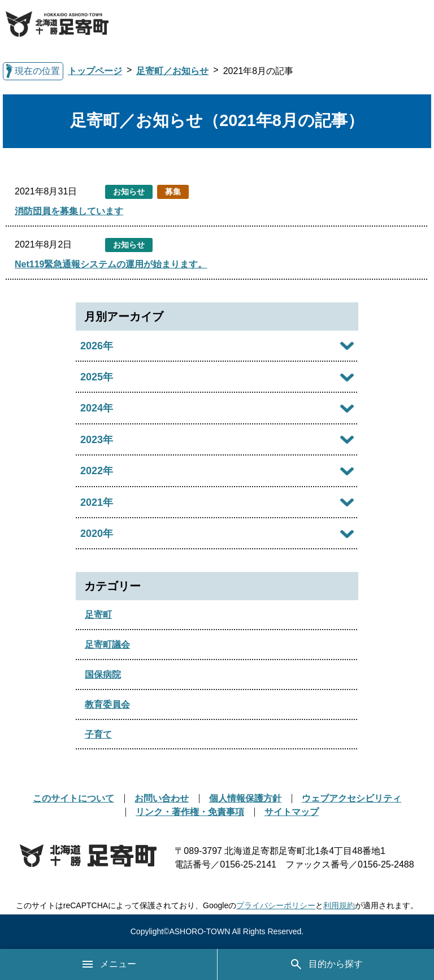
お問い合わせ (162, 798)
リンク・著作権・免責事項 (190, 812)
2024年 (97, 408)
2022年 (97, 471)
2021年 (97, 502)
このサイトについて (73, 798)
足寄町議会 (107, 645)
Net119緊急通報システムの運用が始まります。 (111, 264)
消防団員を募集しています (69, 211)
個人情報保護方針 (245, 798)
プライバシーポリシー (276, 905)
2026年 (97, 346)
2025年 (97, 377)
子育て (98, 734)
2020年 (97, 534)
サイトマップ (292, 812)
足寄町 (98, 615)
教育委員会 (107, 704)
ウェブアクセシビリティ (351, 798)
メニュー (108, 964)
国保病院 (103, 675)
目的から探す (326, 964)
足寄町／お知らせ (172, 71)
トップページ (95, 71)
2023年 (97, 440)
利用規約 (339, 905)
